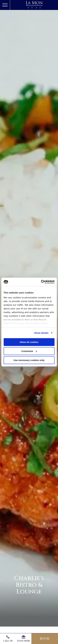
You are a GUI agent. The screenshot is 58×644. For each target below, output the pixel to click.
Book (45, 639)
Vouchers (23, 639)
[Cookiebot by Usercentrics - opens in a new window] (41, 282)
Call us (8, 639)
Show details (41, 333)
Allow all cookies (29, 342)
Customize (29, 351)
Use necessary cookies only (29, 360)
